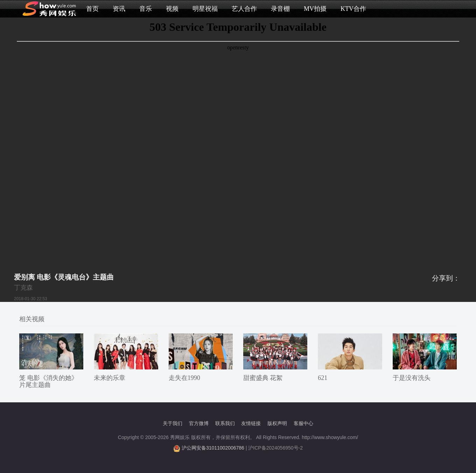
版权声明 (277, 423)
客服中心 (303, 423)
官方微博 (199, 423)
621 (323, 378)
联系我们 (225, 423)
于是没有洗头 (412, 378)
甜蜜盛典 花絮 (263, 378)
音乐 (146, 9)
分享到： (446, 278)
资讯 (119, 9)
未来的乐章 (110, 378)
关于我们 (173, 423)
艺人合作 (244, 9)
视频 (172, 9)
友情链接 (251, 423)
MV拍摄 (315, 9)
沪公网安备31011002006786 (213, 448)
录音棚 (280, 9)
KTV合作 (353, 9)
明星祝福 (205, 9)
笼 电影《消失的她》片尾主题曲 (48, 381)
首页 (92, 9)
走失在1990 (184, 378)
